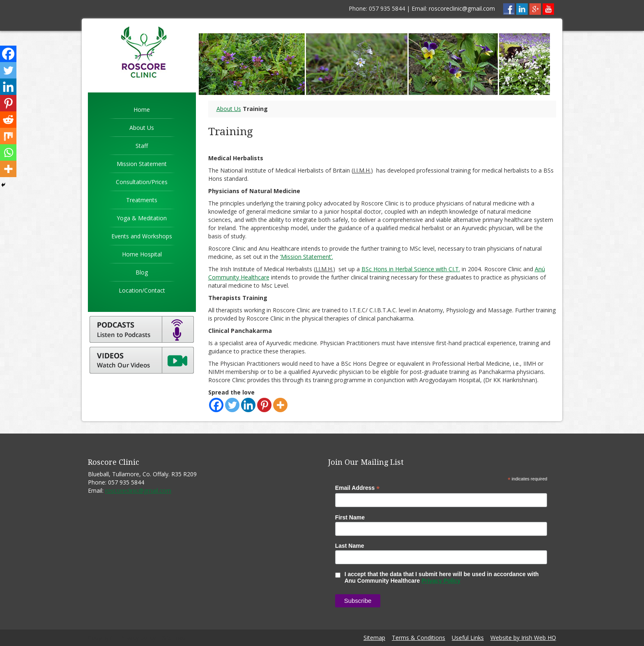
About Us (142, 128)
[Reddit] (8, 120)
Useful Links (468, 638)
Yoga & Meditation (142, 218)
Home (142, 110)
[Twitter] (232, 405)
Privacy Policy (441, 581)
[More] (280, 405)
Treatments (142, 200)
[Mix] (8, 136)
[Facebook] (216, 405)
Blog (142, 272)
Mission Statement (142, 164)
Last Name (350, 546)
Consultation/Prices (142, 182)
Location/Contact (142, 290)
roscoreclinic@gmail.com (462, 8)
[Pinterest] (264, 405)
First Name (350, 517)
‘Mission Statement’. (307, 257)
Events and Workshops (142, 236)
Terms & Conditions (419, 638)
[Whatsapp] (8, 152)
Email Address (358, 488)
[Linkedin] (248, 405)
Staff (142, 146)
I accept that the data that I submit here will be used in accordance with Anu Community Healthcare (437, 577)
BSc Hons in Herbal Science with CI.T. (411, 269)
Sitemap (374, 638)
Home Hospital (142, 254)
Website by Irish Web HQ (523, 638)
